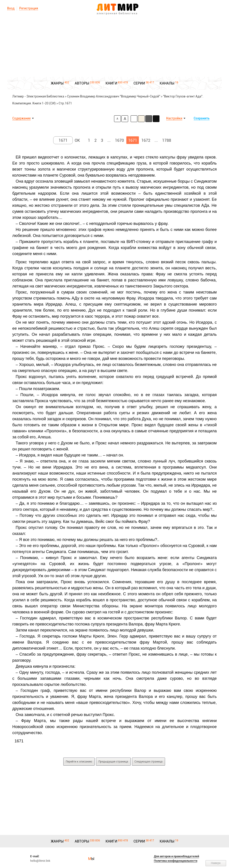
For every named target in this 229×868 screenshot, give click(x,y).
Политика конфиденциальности (176, 861)
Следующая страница (148, 762)
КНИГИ (111, 83)
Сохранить (202, 118)
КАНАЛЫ (167, 83)
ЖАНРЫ (57, 83)
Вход (11, 8)
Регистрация (29, 8)
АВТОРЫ (82, 83)
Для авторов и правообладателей (176, 856)
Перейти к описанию (79, 762)
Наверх (216, 863)
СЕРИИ (139, 83)
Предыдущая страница (113, 762)
